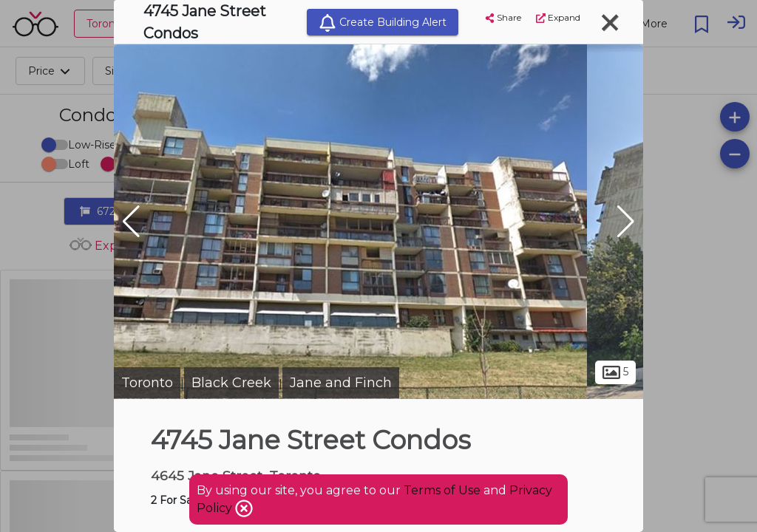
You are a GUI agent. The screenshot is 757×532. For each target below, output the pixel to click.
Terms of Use (442, 490)
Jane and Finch (341, 383)
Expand (558, 17)
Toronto (147, 383)
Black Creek (231, 383)
